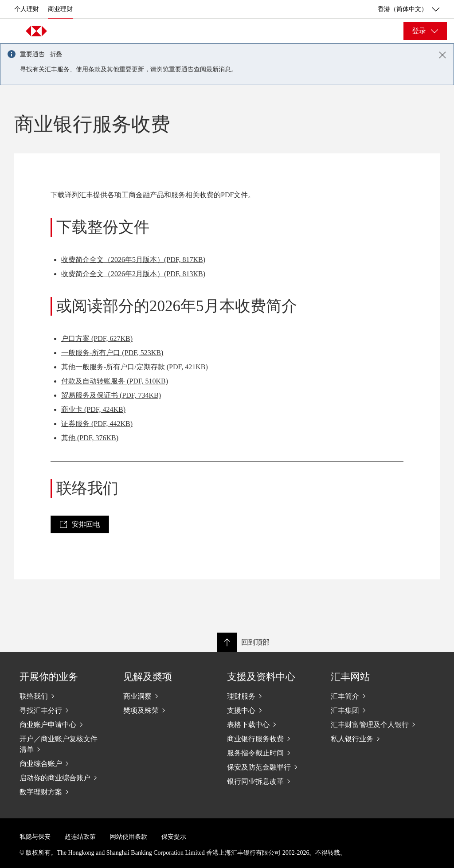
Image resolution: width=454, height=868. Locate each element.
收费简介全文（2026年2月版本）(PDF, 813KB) (133, 274)
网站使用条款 (129, 837)
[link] (80, 524)
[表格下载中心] (272, 724)
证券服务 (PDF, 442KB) (97, 424)
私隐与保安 (35, 837)
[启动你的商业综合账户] (64, 778)
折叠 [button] (56, 54)
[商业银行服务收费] (272, 739)
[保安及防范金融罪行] (272, 767)
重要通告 (181, 69)
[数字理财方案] (64, 792)
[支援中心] (272, 710)
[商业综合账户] (64, 763)
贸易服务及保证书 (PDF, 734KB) (111, 395)
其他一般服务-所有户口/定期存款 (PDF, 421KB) (135, 367)
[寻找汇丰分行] (64, 710)
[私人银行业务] (376, 739)
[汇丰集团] (376, 710)
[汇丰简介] (376, 696)
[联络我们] (64, 696)
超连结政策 (80, 837)
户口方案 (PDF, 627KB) (97, 338)
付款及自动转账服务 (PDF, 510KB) (115, 381)
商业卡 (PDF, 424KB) (93, 409)
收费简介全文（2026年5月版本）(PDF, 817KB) (133, 260)
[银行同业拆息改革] (272, 781)
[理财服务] (272, 696)
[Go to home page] (36, 31)
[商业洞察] (168, 696)
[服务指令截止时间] (272, 753)
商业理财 (60, 9)
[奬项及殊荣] (168, 710)
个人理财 (27, 9)
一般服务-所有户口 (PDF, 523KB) (112, 353)
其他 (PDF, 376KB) (90, 438)
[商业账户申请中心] (64, 724)
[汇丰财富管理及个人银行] (376, 724)
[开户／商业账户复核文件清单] (64, 744)
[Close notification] (442, 55)
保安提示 (174, 837)
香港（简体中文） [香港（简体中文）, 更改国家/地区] (409, 9)
